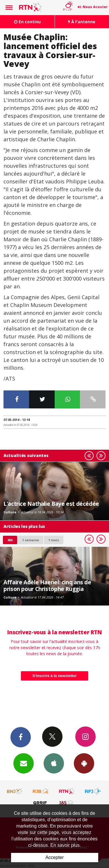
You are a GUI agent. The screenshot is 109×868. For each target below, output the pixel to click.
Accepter (54, 857)
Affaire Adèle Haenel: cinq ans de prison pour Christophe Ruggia (47, 585)
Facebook (21, 737)
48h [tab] (10, 540)
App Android (84, 763)
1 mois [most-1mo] (54, 540)
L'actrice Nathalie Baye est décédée (51, 504)
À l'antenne (82, 22)
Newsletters (24, 763)
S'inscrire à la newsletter (55, 676)
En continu (27, 22)
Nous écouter (95, 7)
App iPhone (54, 763)
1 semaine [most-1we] (31, 540)
